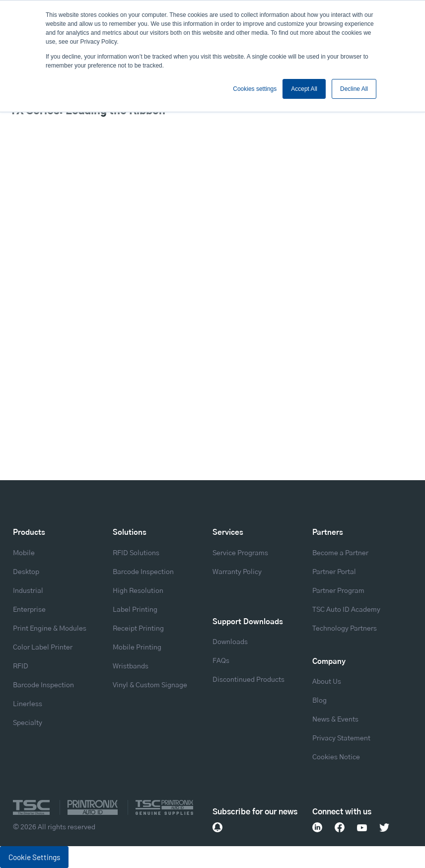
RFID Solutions (136, 553)
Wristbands (131, 666)
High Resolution (138, 591)
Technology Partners (345, 629)
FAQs (221, 661)
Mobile (24, 553)
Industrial (28, 591)
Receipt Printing (138, 629)
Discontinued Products (248, 680)
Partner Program (338, 591)
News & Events (335, 720)
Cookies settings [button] (255, 89)
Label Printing (135, 610)
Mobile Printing (137, 648)
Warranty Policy (237, 572)
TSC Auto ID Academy (346, 610)
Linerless (28, 704)
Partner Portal (334, 572)
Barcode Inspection (43, 685)
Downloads (230, 642)
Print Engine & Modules (50, 629)
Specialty (28, 723)
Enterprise (29, 610)
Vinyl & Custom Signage (150, 685)
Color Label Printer (43, 648)
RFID (21, 666)
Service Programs (240, 553)
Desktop (26, 572)
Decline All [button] (354, 89)
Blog (319, 701)
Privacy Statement (341, 738)
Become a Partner (340, 553)
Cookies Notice (336, 757)
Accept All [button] (304, 89)
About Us (327, 682)
